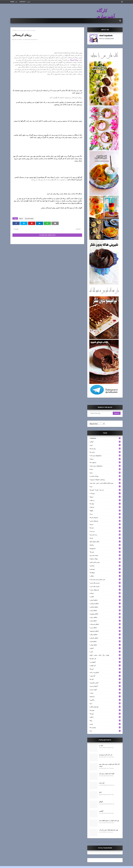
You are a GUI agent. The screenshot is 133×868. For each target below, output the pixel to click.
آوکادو (105, 442)
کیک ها (105, 679)
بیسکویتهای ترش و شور (105, 466)
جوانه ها (105, 504)
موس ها (105, 710)
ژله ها (105, 538)
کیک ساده (102, 783)
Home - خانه (14, 2)
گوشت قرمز (105, 690)
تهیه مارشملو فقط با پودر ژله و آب (108, 830)
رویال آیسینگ (74, 60)
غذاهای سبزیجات (105, 624)
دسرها (105, 524)
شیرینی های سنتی (105, 583)
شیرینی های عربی (105, 586)
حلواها (105, 511)
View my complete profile (107, 39)
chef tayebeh (18, 40)
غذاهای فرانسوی (105, 631)
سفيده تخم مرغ (21, 30)
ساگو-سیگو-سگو (105, 542)
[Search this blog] (101, 413)
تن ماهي (105, 500)
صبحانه (105, 593)
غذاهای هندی (105, 641)
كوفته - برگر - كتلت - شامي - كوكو (105, 655)
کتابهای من (105, 662)
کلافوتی (101, 811)
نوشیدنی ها (105, 727)
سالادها (105, 545)
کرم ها (105, 669)
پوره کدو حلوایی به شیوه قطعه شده (109, 820)
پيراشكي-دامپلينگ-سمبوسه (105, 480)
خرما (105, 514)
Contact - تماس (25, 2)
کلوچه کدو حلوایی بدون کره (107, 774)
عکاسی (105, 597)
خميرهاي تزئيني (105, 521)
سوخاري (105, 566)
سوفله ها (105, 573)
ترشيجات (105, 493)
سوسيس (105, 569)
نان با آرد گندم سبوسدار (106, 755)
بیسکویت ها (105, 462)
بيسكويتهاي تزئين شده (105, 455)
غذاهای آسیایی (105, 600)
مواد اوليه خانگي (105, 707)
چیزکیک (105, 507)
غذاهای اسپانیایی (105, 604)
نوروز (105, 724)
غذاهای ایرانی (105, 610)
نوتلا (105, 721)
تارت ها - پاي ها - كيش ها (105, 490)
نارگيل (105, 717)
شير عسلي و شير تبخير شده (105, 579)
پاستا (105, 469)
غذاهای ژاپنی (105, 621)
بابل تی (101, 745)
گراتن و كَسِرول (105, 683)
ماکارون (105, 700)
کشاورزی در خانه (105, 672)
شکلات (105, 576)
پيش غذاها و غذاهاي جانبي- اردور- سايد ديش (105, 483)
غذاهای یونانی (105, 645)
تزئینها (21, 218)
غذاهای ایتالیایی (105, 607)
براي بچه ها (105, 449)
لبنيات (105, 693)
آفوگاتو (101, 802)
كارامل (105, 648)
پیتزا (105, 486)
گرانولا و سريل (105, 686)
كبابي (105, 652)
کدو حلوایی (105, 665)
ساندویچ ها (105, 548)
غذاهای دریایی (105, 617)
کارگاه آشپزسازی (106, 14)
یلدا (105, 731)
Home (14, 30)
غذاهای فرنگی (105, 634)
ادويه (105, 445)
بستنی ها (105, 452)
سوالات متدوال (105, 559)
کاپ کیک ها (105, 659)
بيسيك (105, 459)
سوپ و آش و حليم (105, 562)
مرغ (105, 703)
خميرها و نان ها (105, 517)
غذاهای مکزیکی (105, 638)
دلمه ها (105, 528)
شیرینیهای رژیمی (105, 590)
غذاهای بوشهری (105, 614)
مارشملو (105, 696)
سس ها (105, 552)
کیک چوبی (105, 676)
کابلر (100, 792)
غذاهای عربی (105, 628)
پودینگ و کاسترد (105, 476)
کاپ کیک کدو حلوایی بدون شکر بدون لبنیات (109, 765)
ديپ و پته (105, 531)
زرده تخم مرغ (105, 535)
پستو (105, 473)
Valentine (105, 438)
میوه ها (105, 714)
